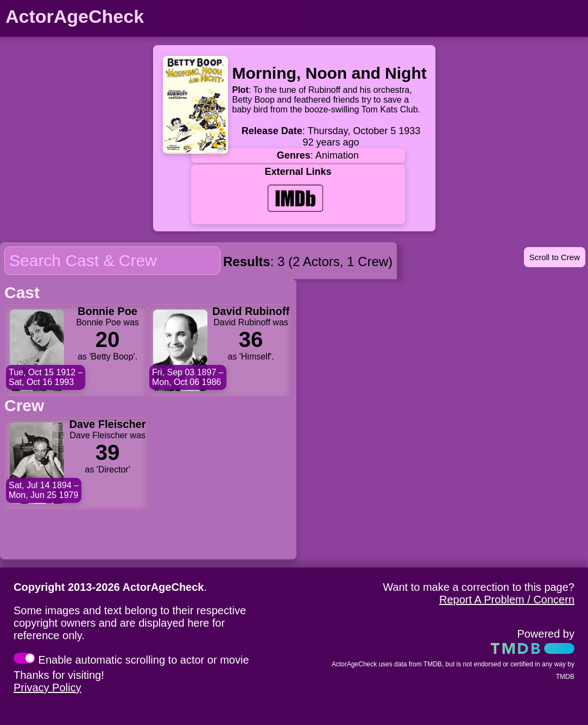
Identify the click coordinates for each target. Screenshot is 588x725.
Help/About (550, 15)
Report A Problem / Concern (507, 600)
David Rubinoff (251, 311)
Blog (495, 15)
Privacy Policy (47, 688)
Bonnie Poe (108, 311)
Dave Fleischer (107, 424)
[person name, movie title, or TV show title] (225, 17)
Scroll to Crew (555, 257)
